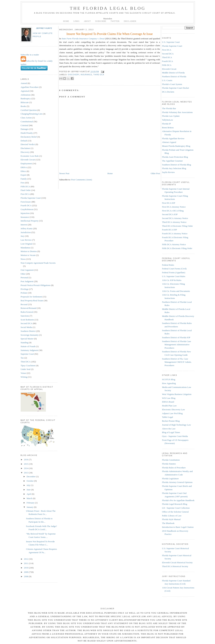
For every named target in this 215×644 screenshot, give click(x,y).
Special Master (27, 339)
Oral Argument (27, 270)
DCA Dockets (168, 92)
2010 (26, 568)
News (23, 259)
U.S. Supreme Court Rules (174, 276)
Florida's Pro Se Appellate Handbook (178, 500)
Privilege (25, 289)
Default (24, 141)
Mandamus (26, 248)
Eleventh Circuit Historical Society (177, 562)
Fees (23, 183)
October (30, 481)
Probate (24, 293)
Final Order (26, 190)
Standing (25, 342)
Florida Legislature (170, 479)
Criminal (25, 125)
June (29, 490)
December (31, 476)
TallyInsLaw (168, 120)
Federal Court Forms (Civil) (174, 269)
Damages (25, 129)
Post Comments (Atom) (82, 180)
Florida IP (166, 124)
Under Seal (26, 369)
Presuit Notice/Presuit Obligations (36, 285)
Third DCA (26, 362)
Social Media (26, 327)
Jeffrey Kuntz (44, 28)
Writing (24, 377)
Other (23, 274)
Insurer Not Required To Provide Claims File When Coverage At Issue (110, 34)
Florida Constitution (171, 460)
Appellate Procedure (30, 87)
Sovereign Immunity (30, 335)
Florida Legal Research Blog (175, 504)
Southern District (28, 331)
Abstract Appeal (169, 142)
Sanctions (25, 316)
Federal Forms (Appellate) (174, 272)
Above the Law (169, 429)
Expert (24, 175)
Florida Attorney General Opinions (177, 482)
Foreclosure (26, 202)
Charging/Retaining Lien (31, 114)
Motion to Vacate (28, 255)
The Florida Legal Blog (108, 8)
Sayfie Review (168, 172)
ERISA (24, 167)
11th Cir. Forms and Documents (176, 291)
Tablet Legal (168, 417)
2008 (26, 576)
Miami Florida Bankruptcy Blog (176, 146)
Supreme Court (27, 354)
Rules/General (27, 312)
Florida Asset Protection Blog (175, 157)
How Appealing (169, 383)
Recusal (24, 304)
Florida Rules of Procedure (174, 468)
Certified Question (29, 110)
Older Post (155, 173)
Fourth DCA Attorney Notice (175, 234)
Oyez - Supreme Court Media (175, 436)
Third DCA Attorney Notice (174, 222)
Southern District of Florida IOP (176, 337)
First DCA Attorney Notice (174, 207)
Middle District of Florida (173, 73)
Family (24, 179)
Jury (23, 236)
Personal (24, 277)
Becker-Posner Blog (171, 421)
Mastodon (108, 19)
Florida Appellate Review (173, 138)
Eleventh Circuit (28, 160)
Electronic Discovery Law (174, 409)
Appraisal (25, 91)
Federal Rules (168, 265)
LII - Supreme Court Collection (176, 508)
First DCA (25, 194)
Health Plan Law (169, 406)
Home (110, 173)
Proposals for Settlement (31, 297)
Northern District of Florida (174, 76)
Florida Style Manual (171, 519)
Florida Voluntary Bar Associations (177, 112)
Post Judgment (27, 281)
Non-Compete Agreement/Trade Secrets (38, 263)
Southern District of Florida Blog (177, 165)
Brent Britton (168, 128)
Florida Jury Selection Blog (174, 168)
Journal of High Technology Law (177, 425)
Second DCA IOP (170, 214)
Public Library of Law (172, 516)
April (29, 494)
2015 (26, 464)
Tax (22, 358)
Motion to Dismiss (29, 251)
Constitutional (27, 121)
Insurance (25, 217)
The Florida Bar (169, 108)
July (29, 485)
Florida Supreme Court (31, 198)
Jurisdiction (26, 232)
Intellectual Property (30, 221)
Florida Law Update (171, 116)
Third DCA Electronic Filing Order (177, 226)
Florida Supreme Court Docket (176, 88)
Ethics (23, 171)
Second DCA (26, 323)
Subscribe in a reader (30, 55)
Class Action (26, 118)
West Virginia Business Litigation (177, 394)
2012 (26, 559)
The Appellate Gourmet (172, 161)
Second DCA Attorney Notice (175, 218)
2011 (26, 563)
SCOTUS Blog (169, 379)
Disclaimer (25, 148)
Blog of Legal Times (171, 432)
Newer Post (64, 173)
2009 (26, 572)
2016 (26, 460)
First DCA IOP (169, 203)
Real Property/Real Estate (32, 301)
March (30, 498)
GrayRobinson (27, 209)
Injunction (25, 213)
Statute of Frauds (28, 346)
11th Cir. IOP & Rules (172, 280)
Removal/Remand (29, 308)
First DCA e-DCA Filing (173, 211)
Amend (24, 83)
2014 (26, 468)
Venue (23, 373)
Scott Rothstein (27, 320)
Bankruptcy (26, 98)
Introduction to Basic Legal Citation (178, 527)
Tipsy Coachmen (28, 365)
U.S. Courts (167, 80)
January (30, 507)
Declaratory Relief (29, 137)
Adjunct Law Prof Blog (172, 413)
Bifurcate (25, 102)
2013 (26, 473)
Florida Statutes (169, 464)
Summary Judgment (29, 350)
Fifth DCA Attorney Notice (174, 244)
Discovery (25, 152)
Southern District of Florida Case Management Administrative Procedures (177, 345)
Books (23, 106)
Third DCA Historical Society (175, 566)
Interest (24, 225)
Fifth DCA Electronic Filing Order (177, 248)
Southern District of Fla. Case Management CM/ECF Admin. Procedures (177, 362)
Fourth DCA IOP (170, 230)
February (31, 503)
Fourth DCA (26, 205)
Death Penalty (27, 133)
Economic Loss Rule (30, 156)
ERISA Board (168, 402)
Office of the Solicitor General (175, 512)
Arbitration (26, 95)
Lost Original (27, 244)
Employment (26, 163)
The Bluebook (168, 523)
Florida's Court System (172, 84)
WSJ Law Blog (169, 398)
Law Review (26, 240)
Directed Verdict (28, 144)
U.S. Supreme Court (171, 42)
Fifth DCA (25, 186)
